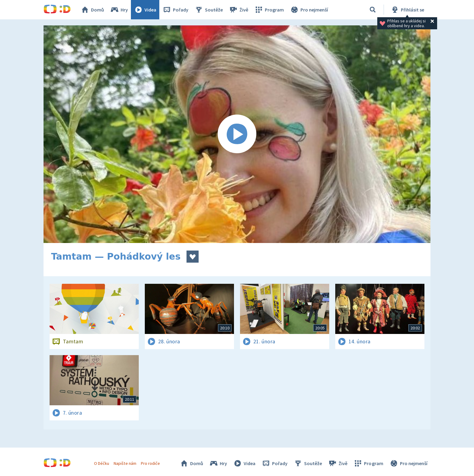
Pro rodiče (150, 463)
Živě (239, 10)
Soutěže (209, 10)
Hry (119, 10)
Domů (92, 10)
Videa (145, 10)
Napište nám (125, 463)
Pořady (175, 10)
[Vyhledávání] (373, 10)
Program (269, 10)
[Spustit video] (237, 134)
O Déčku (102, 463)
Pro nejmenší (309, 10)
